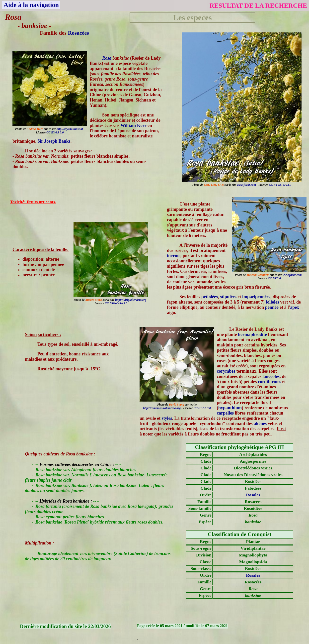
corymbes (226, 371)
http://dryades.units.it (70, 129)
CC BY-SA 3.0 (55, 132)
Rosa (107, 58)
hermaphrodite (252, 334)
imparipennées (256, 297)
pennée (272, 307)
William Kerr (134, 125)
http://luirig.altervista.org (131, 300)
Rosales (253, 495)
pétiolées (210, 297)
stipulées (228, 297)
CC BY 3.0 (274, 278)
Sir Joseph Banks (54, 141)
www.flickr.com (246, 185)
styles (167, 418)
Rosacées (78, 33)
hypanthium (230, 408)
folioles (272, 302)
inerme (174, 256)
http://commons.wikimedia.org (162, 408)
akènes (260, 424)
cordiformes (270, 382)
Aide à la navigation (31, 5)
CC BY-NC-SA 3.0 (280, 185)
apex (295, 307)
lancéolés (271, 376)
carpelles (225, 413)
